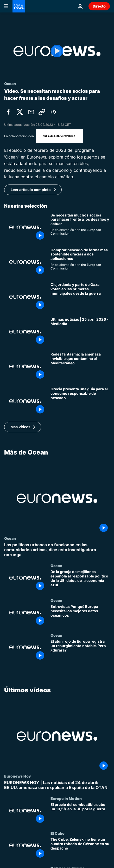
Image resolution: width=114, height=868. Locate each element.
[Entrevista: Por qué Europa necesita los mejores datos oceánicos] (80, 616)
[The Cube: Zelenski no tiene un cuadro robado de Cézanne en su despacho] (80, 849)
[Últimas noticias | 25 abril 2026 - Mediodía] (80, 332)
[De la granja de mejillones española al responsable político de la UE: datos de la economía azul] (80, 581)
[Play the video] (57, 51)
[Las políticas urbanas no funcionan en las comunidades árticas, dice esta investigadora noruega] (57, 550)
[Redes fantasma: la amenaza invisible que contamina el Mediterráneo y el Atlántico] (80, 366)
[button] (23, 427)
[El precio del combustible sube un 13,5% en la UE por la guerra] (80, 814)
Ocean (10, 538)
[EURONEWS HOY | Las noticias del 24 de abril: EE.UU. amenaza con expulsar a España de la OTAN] (57, 785)
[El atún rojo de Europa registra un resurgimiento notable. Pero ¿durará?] (80, 650)
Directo (99, 6)
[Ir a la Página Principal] (19, 6)
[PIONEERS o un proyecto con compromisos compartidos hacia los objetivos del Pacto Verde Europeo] (80, 227)
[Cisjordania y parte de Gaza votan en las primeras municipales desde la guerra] (80, 297)
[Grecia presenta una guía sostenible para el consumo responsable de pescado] (80, 401)
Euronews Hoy (17, 776)
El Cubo (58, 833)
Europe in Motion (66, 798)
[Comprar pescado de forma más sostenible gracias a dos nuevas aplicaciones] (80, 262)
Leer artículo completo (31, 190)
